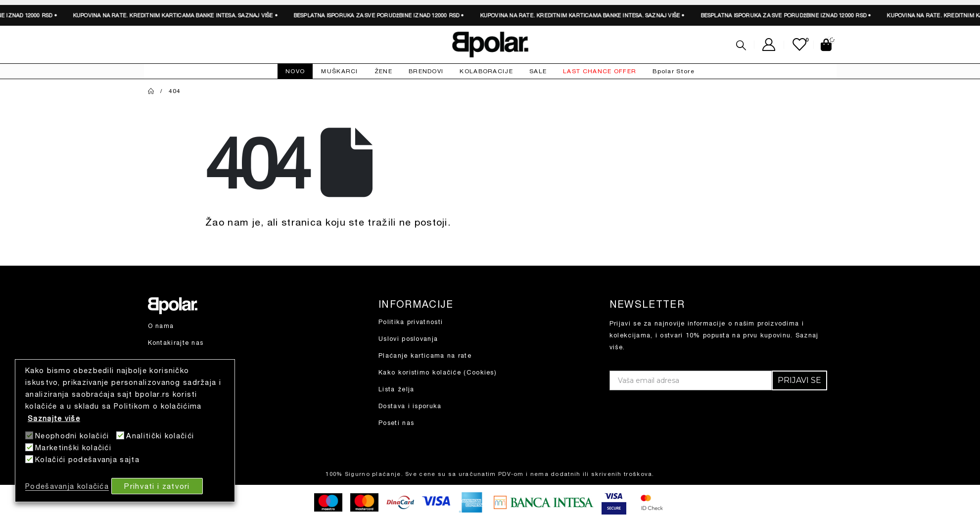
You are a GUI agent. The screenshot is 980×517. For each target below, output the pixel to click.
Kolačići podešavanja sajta (87, 459)
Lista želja (396, 389)
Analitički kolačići (160, 436)
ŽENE (383, 71)
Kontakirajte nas (176, 343)
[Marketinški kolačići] (29, 447)
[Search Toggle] (741, 45)
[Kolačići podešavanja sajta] (29, 459)
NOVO (295, 71)
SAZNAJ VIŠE (152, 15)
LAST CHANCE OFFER (600, 71)
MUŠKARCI (339, 71)
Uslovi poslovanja (408, 339)
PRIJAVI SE (799, 380)
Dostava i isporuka (410, 406)
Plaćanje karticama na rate (425, 355)
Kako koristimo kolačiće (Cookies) (438, 372)
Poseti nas (396, 423)
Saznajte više (54, 418)
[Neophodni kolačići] (29, 435)
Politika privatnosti (411, 322)
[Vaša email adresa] (691, 380)
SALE (538, 71)
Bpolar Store (674, 71)
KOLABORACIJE (486, 71)
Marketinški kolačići (73, 447)
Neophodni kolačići (72, 436)
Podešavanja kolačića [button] (67, 486)
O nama (161, 326)
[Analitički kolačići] (120, 435)
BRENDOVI (426, 71)
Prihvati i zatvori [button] (157, 486)
